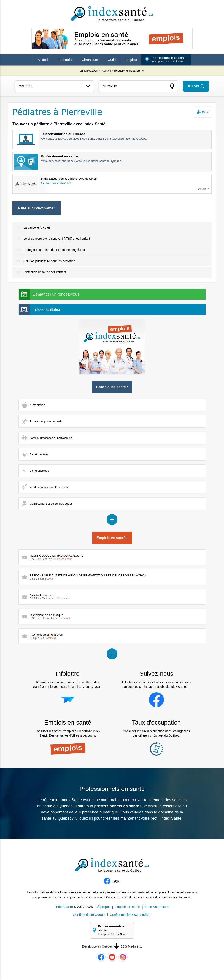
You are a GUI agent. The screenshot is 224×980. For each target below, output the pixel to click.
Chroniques (90, 60)
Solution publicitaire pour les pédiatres (49, 261)
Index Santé (64, 907)
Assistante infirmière (49, 597)
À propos (104, 907)
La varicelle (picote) (37, 227)
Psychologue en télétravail (46, 636)
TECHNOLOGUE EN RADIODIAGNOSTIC (57, 557)
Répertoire (65, 60)
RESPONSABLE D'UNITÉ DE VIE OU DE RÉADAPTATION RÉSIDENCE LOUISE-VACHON (88, 577)
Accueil (43, 60)
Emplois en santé (127, 907)
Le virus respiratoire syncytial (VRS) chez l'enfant (57, 239)
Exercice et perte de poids (46, 421)
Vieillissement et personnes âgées (51, 504)
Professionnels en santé (169, 59)
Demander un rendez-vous (56, 294)
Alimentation (37, 405)
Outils (112, 60)
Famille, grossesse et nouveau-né (51, 438)
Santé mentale (39, 454)
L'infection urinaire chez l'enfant (45, 272)
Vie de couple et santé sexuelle (49, 487)
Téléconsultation (47, 310)
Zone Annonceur (157, 907)
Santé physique (39, 471)
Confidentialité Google (89, 915)
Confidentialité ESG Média (129, 915)
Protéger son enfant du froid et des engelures (54, 250)
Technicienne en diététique (50, 617)
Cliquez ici (84, 818)
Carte (205, 112)
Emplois (131, 60)
